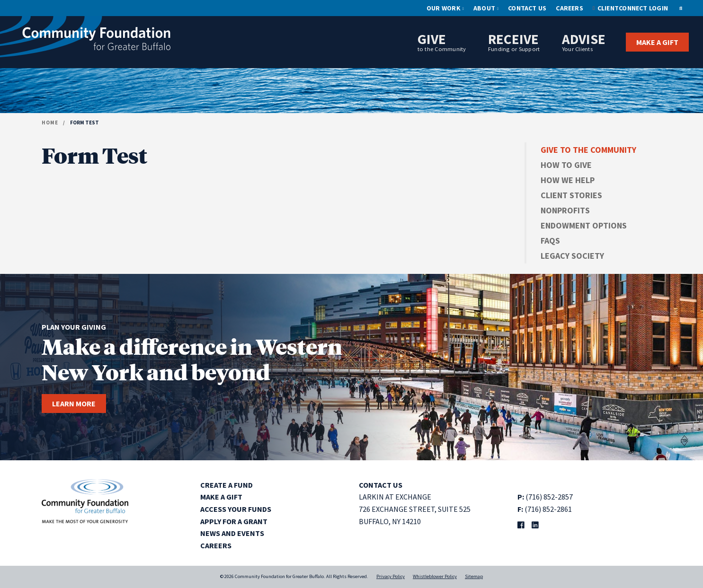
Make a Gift (657, 42)
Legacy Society (572, 256)
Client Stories (571, 195)
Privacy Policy (391, 576)
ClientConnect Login (633, 8)
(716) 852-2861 (548, 509)
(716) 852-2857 (549, 497)
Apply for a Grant (234, 521)
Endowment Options (584, 225)
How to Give (566, 165)
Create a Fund (227, 485)
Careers (570, 8)
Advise (584, 41)
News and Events (232, 533)
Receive (514, 41)
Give (442, 41)
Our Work (444, 8)
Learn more (74, 404)
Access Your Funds (236, 509)
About (484, 8)
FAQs (550, 241)
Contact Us (527, 8)
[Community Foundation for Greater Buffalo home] (85, 39)
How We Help (568, 180)
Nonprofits (565, 210)
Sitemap (474, 576)
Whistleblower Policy (435, 576)
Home (50, 123)
